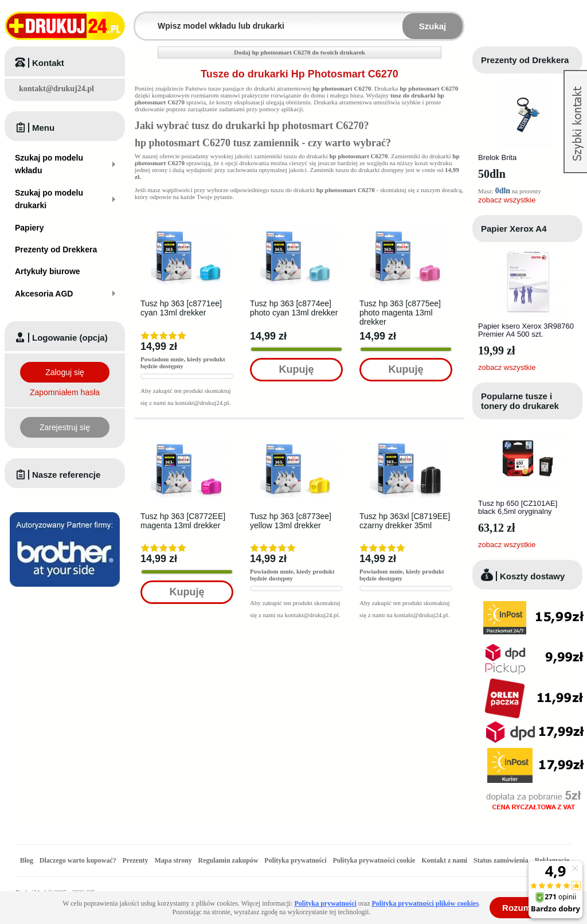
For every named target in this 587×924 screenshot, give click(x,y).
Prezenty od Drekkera (525, 60)
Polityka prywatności (295, 860)
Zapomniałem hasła (65, 392)
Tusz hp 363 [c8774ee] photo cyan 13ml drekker (294, 308)
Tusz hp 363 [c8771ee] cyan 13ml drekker (181, 308)
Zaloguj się (65, 372)
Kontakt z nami (444, 860)
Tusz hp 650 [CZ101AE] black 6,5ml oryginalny (518, 507)
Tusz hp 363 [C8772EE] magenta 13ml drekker (183, 521)
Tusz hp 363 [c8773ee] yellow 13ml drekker (291, 521)
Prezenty (136, 860)
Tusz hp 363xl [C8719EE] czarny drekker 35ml (405, 521)
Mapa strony (173, 860)
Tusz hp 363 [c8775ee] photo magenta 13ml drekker (400, 313)
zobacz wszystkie (507, 200)
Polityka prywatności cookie (374, 860)
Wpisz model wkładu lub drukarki (142, 19)
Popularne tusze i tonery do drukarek (520, 401)
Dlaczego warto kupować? (78, 860)
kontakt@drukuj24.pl (56, 89)
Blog (27, 860)
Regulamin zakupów (228, 860)
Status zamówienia (502, 860)
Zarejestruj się (65, 427)
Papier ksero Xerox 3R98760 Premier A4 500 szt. (526, 330)
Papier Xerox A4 (514, 229)
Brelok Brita (497, 157)
